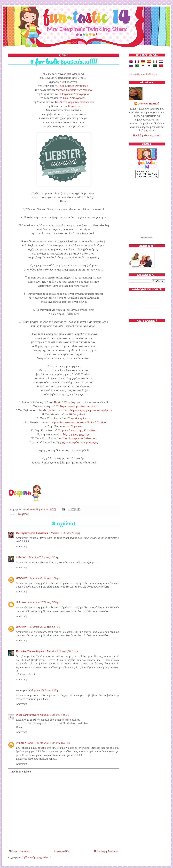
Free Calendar (147, 239)
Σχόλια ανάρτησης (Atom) (37, 858)
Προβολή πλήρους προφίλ (147, 136)
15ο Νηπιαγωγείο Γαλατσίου (79, 439)
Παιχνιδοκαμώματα (79, 418)
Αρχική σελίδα (62, 852)
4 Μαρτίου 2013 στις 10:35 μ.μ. (62, 652)
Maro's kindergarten (77, 435)
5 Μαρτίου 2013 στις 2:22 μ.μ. (44, 691)
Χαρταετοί (74, 106)
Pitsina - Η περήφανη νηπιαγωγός (77, 443)
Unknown (22, 578)
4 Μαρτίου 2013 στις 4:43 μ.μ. (65, 533)
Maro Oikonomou (26, 715)
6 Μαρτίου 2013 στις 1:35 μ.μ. (53, 715)
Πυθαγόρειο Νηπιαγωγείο (74, 94)
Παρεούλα (76, 426)
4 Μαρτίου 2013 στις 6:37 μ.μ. (44, 627)
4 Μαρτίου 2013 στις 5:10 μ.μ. (43, 557)
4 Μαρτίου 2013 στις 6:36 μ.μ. (44, 578)
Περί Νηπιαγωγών (74, 98)
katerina (21, 557)
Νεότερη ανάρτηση (19, 852)
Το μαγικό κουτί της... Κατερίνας (77, 431)
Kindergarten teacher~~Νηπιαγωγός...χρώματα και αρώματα (76, 410)
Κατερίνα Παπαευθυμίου (30, 652)
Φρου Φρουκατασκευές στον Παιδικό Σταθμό (79, 423)
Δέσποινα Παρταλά (36, 510)
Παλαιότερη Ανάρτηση (106, 852)
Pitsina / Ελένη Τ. (26, 743)
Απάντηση (21, 547)
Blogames (23, 514)
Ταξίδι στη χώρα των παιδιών (72, 102)
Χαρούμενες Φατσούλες (74, 86)
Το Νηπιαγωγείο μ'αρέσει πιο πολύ (77, 406)
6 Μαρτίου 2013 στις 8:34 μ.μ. (54, 743)
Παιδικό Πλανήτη (64, 402)
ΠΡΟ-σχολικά (77, 415)
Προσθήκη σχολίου (20, 772)
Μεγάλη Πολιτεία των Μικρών (74, 90)
